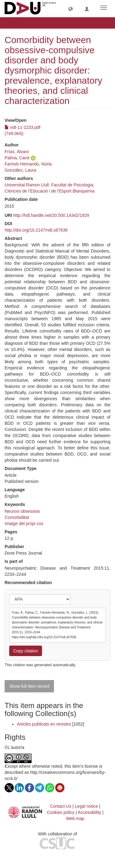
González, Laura (20, 170)
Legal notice (86, 806)
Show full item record (29, 686)
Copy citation (26, 651)
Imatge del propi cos (24, 524)
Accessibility (90, 812)
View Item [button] (21, 23)
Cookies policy (61, 812)
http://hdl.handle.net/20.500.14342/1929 (51, 215)
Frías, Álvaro (17, 152)
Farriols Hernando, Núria (28, 164)
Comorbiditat (17, 517)
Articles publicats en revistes (44, 724)
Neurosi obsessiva (22, 511)
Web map (75, 818)
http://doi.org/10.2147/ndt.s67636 (36, 230)
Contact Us (61, 806)
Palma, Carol (17, 158)
